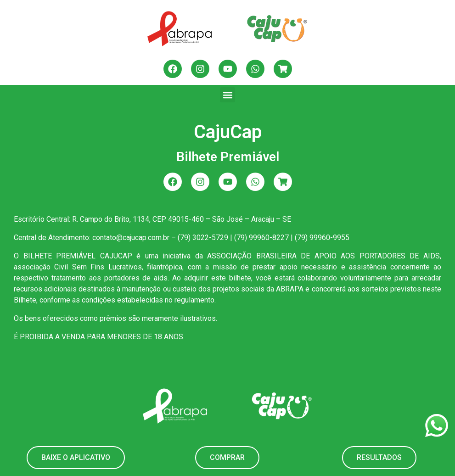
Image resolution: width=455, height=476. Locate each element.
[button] (227, 95)
